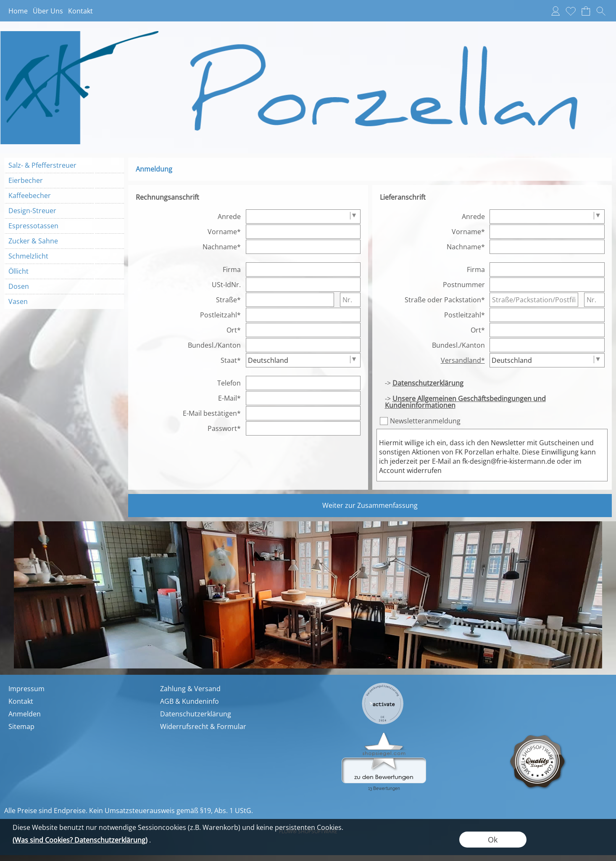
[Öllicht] (64, 271)
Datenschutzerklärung (196, 714)
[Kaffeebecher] (64, 195)
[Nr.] (350, 300)
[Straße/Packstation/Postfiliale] (534, 300)
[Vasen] (64, 301)
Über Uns (48, 11)
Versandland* (463, 360)
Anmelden (25, 714)
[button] (601, 11)
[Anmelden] (555, 11)
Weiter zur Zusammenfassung (370, 505)
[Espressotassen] (64, 226)
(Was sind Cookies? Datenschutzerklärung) (80, 840)
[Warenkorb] (586, 11)
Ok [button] (493, 840)
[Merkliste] (571, 11)
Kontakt (80, 11)
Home (18, 11)
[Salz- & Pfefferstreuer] (64, 165)
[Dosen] (64, 286)
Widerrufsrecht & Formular (203, 726)
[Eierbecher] (64, 180)
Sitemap (21, 726)
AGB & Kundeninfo (190, 701)
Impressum (26, 689)
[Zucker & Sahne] (64, 241)
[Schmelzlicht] (64, 256)
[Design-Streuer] (64, 211)
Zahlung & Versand (190, 689)
